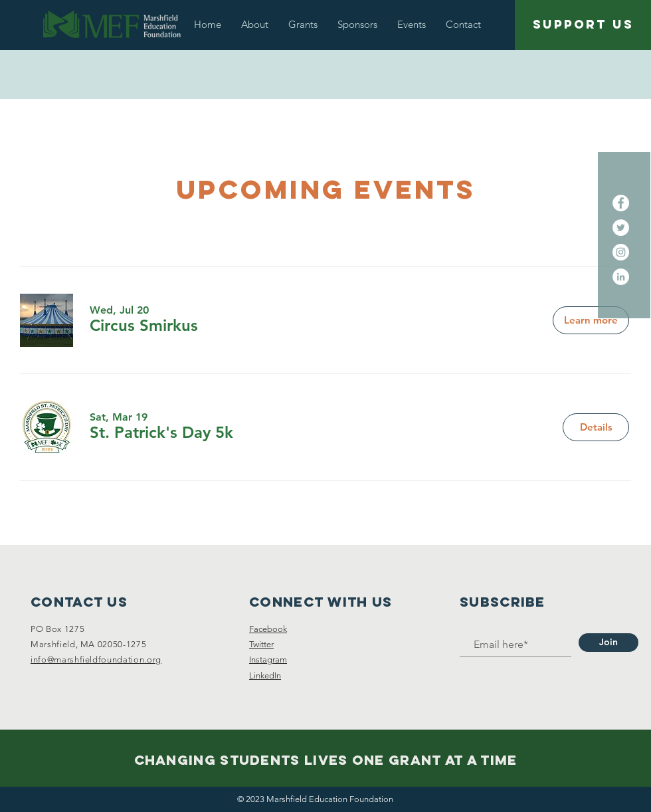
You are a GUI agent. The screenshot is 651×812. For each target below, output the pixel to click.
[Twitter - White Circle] (621, 228)
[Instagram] (621, 252)
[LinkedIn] (621, 277)
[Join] (608, 643)
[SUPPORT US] (583, 25)
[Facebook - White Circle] (621, 203)
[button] (255, 24)
